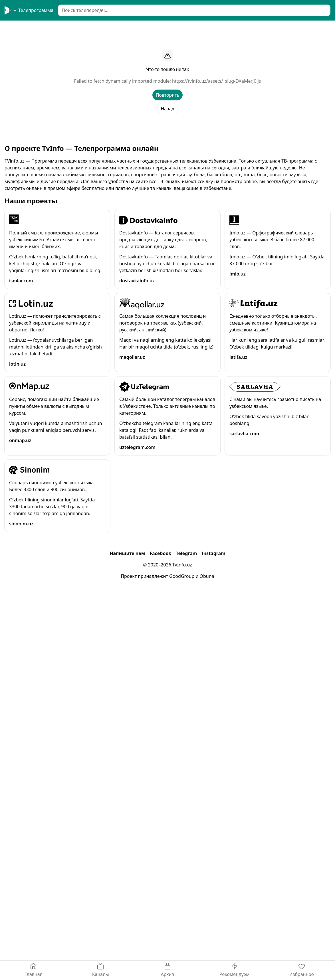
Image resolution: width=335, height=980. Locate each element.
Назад (167, 109)
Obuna (207, 576)
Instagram (213, 553)
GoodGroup (182, 576)
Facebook (160, 553)
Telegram (186, 553)
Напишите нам (127, 553)
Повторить (168, 95)
